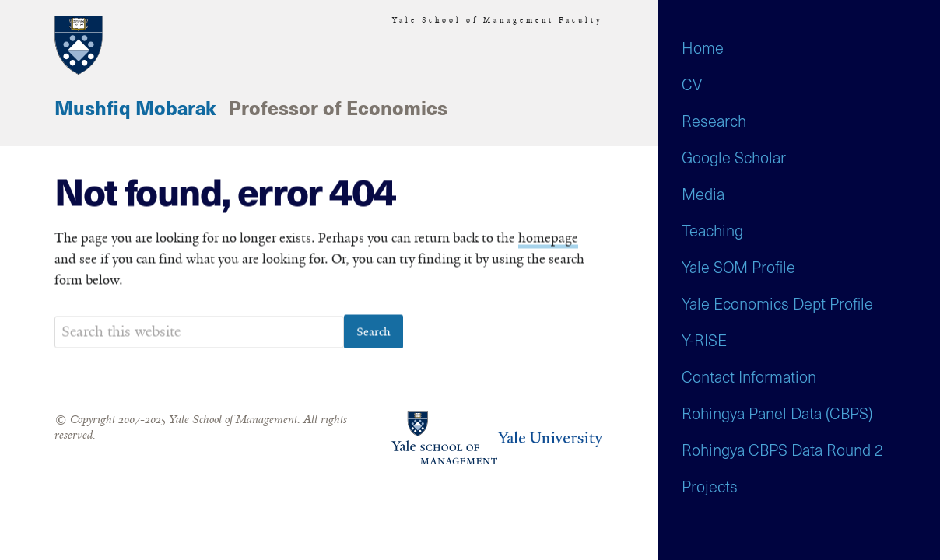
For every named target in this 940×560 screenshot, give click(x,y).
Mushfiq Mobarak (135, 110)
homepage (548, 239)
